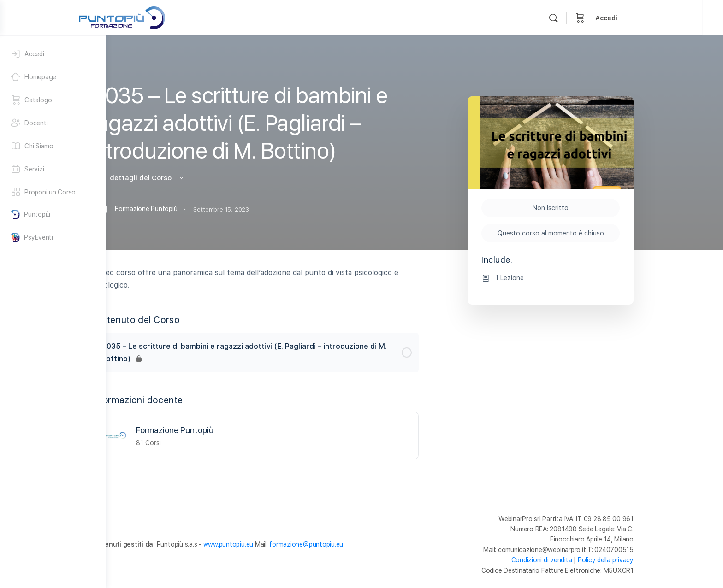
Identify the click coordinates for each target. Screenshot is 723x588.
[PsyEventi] (53, 238)
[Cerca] (617, 18)
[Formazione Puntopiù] (169, 435)
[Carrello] (644, 18)
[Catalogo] (53, 100)
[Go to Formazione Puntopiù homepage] (186, 17)
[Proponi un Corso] (53, 192)
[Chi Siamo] (53, 146)
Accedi (670, 18)
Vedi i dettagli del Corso (190, 178)
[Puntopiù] (53, 215)
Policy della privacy (659, 560)
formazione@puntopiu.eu (359, 544)
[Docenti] (53, 123)
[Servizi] (53, 169)
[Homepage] (53, 77)
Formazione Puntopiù (228, 430)
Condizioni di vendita (595, 560)
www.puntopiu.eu (281, 544)
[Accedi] (53, 54)
